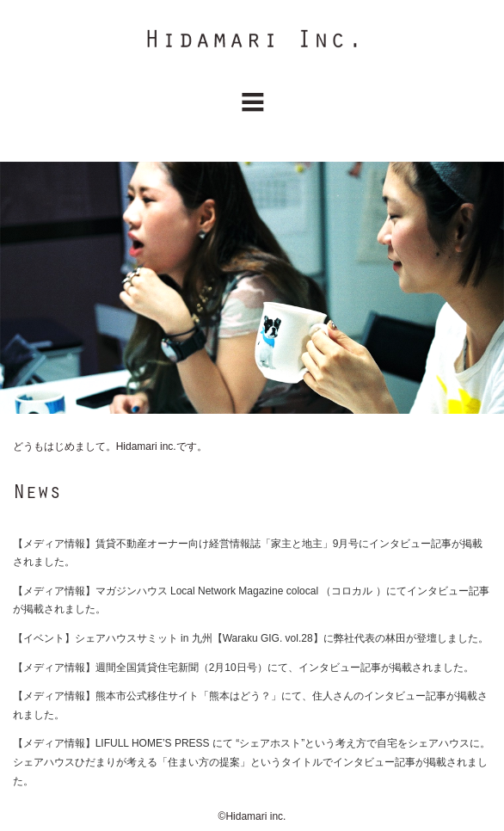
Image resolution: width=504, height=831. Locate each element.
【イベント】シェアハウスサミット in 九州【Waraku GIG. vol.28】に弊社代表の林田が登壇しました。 (251, 638)
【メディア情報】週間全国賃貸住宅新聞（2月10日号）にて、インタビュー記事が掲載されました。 (243, 668)
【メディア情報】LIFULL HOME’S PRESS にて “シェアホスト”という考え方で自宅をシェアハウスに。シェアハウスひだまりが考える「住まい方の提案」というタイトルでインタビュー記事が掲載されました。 (252, 762)
